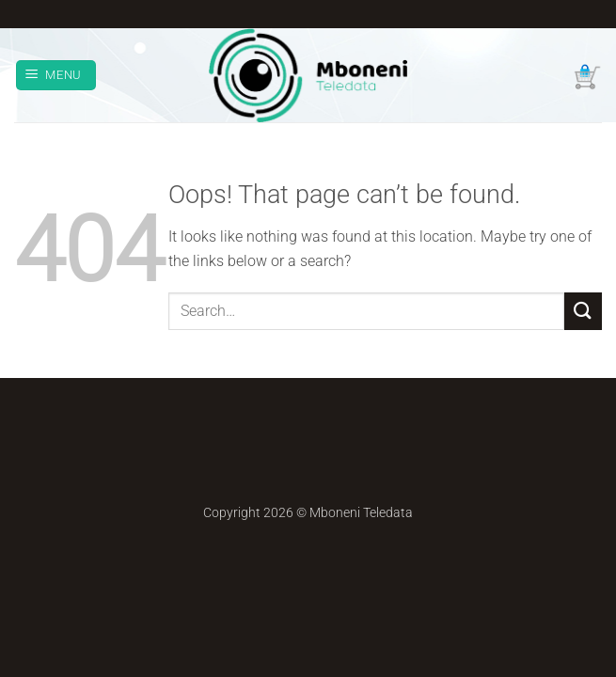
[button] (56, 76)
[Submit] (583, 311)
